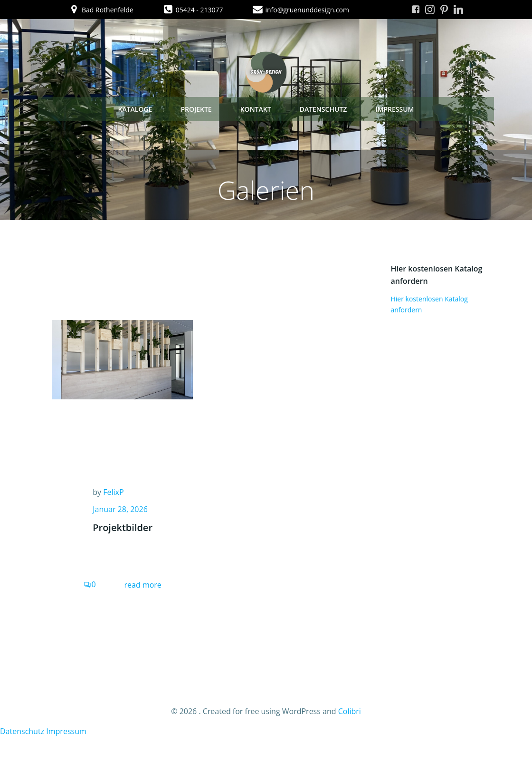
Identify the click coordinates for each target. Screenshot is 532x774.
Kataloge (135, 109)
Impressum (394, 109)
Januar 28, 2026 (120, 509)
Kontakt (256, 109)
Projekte (196, 109)
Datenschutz (323, 109)
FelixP (113, 492)
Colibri (350, 711)
